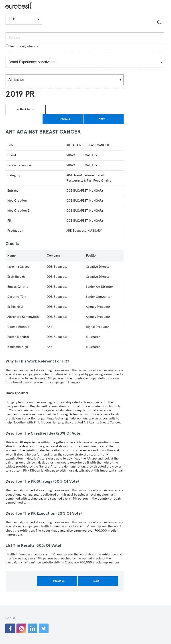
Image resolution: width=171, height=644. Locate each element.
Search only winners (22, 46)
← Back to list (26, 109)
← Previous (62, 119)
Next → (103, 119)
